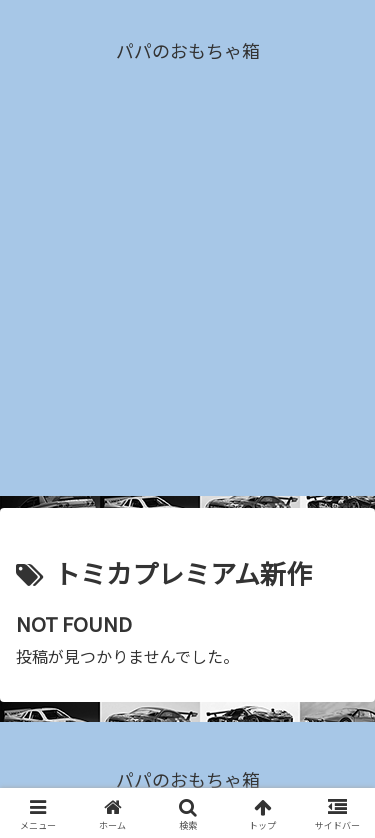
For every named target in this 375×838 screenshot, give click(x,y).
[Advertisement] (187, 308)
